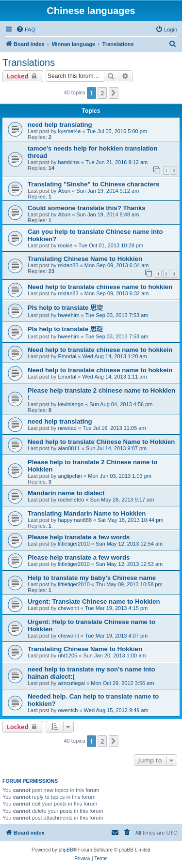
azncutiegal (71, 683)
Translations (29, 62)
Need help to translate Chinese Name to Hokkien (101, 442)
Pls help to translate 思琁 (65, 308)
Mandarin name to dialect (66, 493)
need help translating (60, 125)
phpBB (66, 850)
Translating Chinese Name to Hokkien (85, 259)
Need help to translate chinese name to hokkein (100, 350)
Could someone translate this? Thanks (87, 208)
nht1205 (67, 655)
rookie (65, 245)
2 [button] (102, 93)
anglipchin (70, 476)
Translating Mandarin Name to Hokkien (87, 513)
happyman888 (75, 520)
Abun (64, 191)
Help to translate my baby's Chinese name (92, 578)
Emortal (67, 356)
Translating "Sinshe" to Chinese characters (93, 184)
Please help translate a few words (79, 537)
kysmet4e (69, 131)
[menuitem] (26, 30)
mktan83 (68, 265)
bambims (69, 162)
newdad (67, 428)
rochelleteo (71, 500)
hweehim (68, 315)
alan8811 (69, 448)
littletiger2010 (74, 544)
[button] (114, 93)
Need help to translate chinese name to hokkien (100, 287)
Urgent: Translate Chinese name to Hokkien (94, 602)
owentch (68, 710)
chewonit (68, 608)
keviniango (71, 404)
